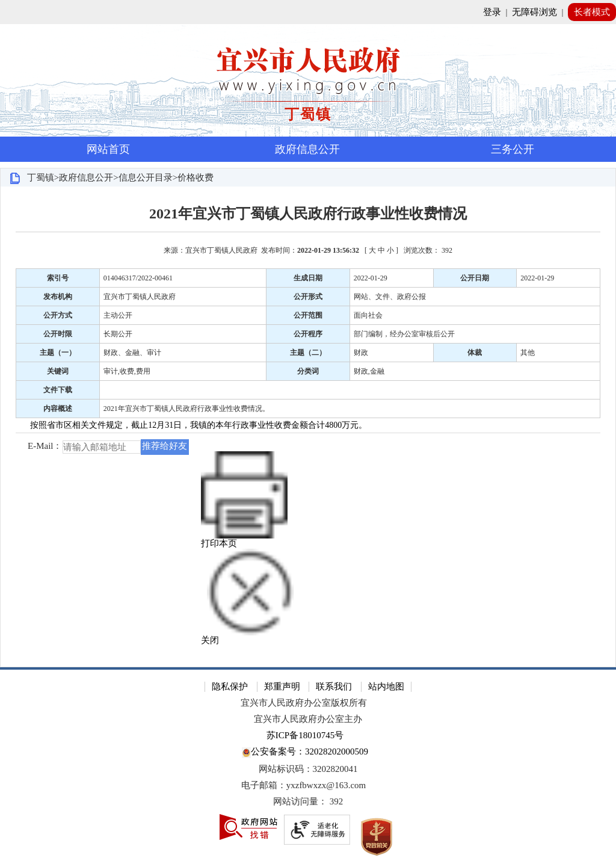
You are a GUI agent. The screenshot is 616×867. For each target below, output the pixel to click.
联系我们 (334, 687)
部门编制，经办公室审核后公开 (404, 334)
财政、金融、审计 (132, 353)
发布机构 (58, 297)
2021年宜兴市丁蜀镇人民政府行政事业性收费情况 (308, 214)
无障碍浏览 (534, 12)
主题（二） (308, 353)
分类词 (308, 371)
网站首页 (108, 149)
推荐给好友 (165, 446)
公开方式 (58, 315)
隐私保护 (230, 687)
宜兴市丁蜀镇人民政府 (140, 297)
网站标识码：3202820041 (308, 769)
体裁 (475, 353)
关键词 (58, 371)
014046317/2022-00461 (138, 278)
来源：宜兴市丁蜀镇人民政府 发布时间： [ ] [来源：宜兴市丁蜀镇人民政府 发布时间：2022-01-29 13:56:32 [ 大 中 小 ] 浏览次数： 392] (308, 250)
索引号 (58, 278)
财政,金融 (369, 371)
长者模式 (592, 12)
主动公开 (118, 315)
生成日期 (308, 278)
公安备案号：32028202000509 (305, 752)
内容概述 (58, 409)
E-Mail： (45, 446)
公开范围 (308, 315)
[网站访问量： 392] (308, 802)
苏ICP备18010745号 (305, 735)
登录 (492, 12)
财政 (361, 353)
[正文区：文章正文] (308, 427)
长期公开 (118, 334)
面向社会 (368, 315)
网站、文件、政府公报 (390, 297)
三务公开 (513, 149)
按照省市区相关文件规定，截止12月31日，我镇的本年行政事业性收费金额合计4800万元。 (199, 425)
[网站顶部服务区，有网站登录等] (308, 12)
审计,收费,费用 (127, 371)
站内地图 (386, 687)
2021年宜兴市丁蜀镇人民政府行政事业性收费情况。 (186, 409)
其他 (528, 353)
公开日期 (475, 278)
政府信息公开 (307, 149)
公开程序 (308, 334)
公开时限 (58, 334)
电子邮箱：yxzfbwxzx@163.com (304, 785)
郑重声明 (282, 687)
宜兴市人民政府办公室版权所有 (304, 703)
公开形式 (308, 297)
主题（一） (58, 353)
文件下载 (58, 390)
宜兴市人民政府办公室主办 (308, 719)
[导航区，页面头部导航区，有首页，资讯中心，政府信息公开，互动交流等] (308, 149)
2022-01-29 (371, 278)
